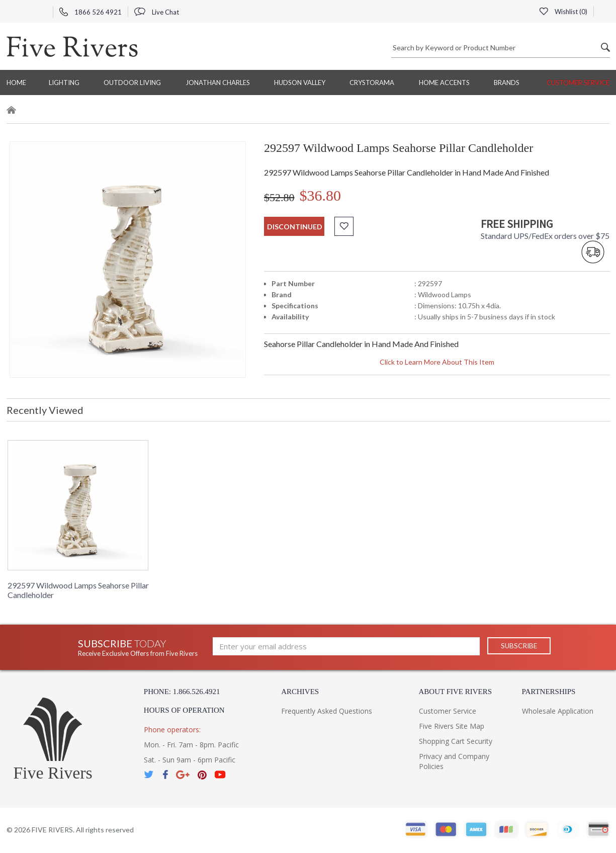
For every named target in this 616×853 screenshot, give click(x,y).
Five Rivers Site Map (452, 726)
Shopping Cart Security (456, 741)
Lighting (64, 82)
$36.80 (321, 195)
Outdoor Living (132, 82)
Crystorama (372, 82)
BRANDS (507, 82)
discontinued (295, 227)
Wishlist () (563, 12)
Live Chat (157, 12)
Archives (300, 692)
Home (16, 82)
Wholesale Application (558, 711)
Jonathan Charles (218, 82)
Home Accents (444, 82)
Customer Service (578, 82)
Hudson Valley (300, 82)
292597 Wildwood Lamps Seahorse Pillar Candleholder (78, 590)
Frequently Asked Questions (327, 711)
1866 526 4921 (91, 12)
